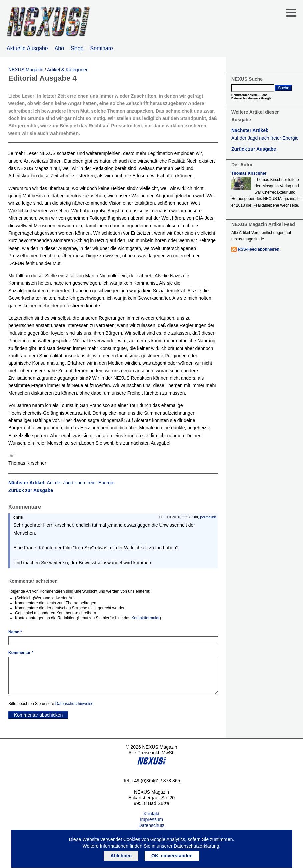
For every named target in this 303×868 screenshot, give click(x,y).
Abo (59, 48)
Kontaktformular (145, 618)
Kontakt (151, 814)
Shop (77, 48)
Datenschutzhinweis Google (251, 98)
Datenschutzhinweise (74, 704)
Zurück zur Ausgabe (31, 490)
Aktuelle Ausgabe (27, 48)
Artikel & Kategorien (68, 70)
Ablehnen (121, 856)
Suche (284, 88)
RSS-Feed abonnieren (258, 249)
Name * (15, 632)
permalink (208, 517)
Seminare (102, 48)
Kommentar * (21, 653)
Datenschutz (152, 825)
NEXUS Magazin (26, 70)
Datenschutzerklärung (196, 846)
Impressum (151, 819)
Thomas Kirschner (249, 173)
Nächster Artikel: (61, 483)
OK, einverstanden (172, 856)
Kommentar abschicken (38, 715)
